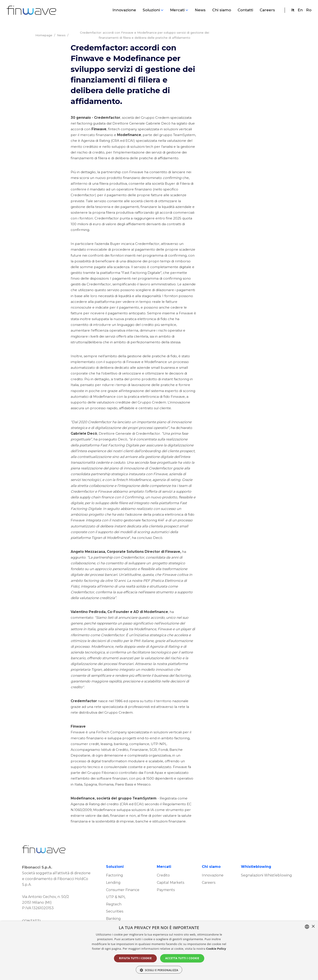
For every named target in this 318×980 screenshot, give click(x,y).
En (300, 10)
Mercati (177, 10)
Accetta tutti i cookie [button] (182, 958)
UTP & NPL (116, 915)
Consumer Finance (123, 907)
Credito (163, 893)
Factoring (115, 893)
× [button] (313, 927)
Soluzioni (151, 10)
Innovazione (124, 10)
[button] (159, 970)
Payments (166, 907)
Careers (267, 10)
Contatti (245, 10)
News (200, 10)
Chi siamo (222, 10)
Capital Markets (170, 900)
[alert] (159, 951)
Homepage (44, 35)
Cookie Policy (216, 949)
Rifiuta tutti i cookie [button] (135, 958)
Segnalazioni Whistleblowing (266, 893)
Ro (309, 10)
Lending (113, 900)
